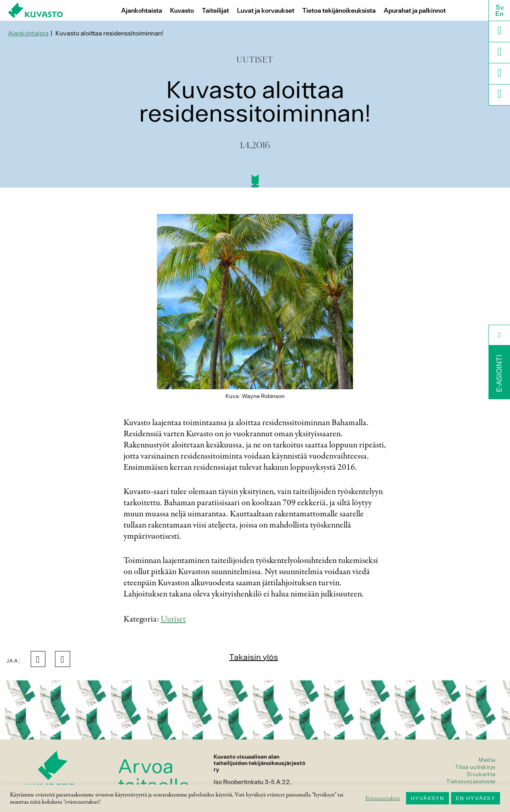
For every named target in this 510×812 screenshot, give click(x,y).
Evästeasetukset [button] (383, 798)
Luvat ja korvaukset (266, 11)
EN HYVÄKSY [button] (476, 798)
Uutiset (173, 619)
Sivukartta (481, 774)
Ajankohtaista (142, 11)
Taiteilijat (216, 11)
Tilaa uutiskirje (475, 767)
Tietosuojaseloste (471, 781)
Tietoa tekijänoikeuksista (339, 11)
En (499, 14)
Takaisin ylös (254, 657)
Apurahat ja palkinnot (415, 11)
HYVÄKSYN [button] (428, 798)
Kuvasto (182, 11)
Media (487, 760)
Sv (500, 7)
